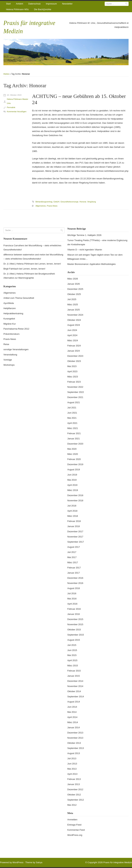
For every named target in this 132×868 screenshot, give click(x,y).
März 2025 (73, 305)
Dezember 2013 (75, 733)
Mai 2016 (72, 599)
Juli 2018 (72, 506)
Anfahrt (19, 4)
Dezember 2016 (75, 578)
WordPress (18, 862)
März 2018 (73, 516)
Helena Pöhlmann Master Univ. (18, 101)
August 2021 (74, 402)
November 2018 (75, 501)
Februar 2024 (74, 346)
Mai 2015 (72, 655)
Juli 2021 (72, 408)
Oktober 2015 (74, 630)
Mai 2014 (72, 712)
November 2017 (75, 537)
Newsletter (67, 4)
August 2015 (74, 640)
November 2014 (75, 686)
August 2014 (74, 702)
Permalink (11, 107)
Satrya (39, 862)
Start (8, 4)
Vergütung (91, 202)
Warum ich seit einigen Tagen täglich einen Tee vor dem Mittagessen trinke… (95, 257)
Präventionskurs (11, 334)
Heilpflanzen (10, 308)
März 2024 (73, 340)
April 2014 (72, 717)
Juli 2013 (72, 758)
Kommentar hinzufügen (17, 112)
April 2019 (72, 485)
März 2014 (73, 722)
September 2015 (76, 635)
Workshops (9, 365)
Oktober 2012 (74, 795)
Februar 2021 (74, 433)
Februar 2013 (74, 779)
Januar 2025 (74, 310)
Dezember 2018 (75, 495)
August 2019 (74, 470)
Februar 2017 (74, 568)
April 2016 (72, 604)
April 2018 (72, 511)
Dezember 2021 (75, 397)
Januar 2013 (74, 784)
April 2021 (72, 423)
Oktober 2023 (74, 361)
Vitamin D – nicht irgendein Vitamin (85, 250)
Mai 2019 (72, 480)
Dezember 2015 (75, 619)
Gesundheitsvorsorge (69, 202)
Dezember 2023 (75, 356)
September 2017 (76, 542)
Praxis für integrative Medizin (118, 862)
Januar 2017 (74, 573)
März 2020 (73, 454)
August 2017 (74, 547)
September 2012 (76, 800)
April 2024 (72, 335)
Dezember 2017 (75, 531)
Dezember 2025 (75, 289)
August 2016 (74, 588)
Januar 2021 (74, 439)
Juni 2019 (72, 475)
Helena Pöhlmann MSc (17, 9)
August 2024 (74, 325)
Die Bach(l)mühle (43, 9)
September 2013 (76, 748)
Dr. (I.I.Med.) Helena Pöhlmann (19, 264)
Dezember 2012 (75, 789)
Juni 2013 (72, 764)
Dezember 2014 (75, 681)
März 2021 (73, 428)
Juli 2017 (72, 552)
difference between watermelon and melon (24, 255)
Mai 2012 (72, 805)
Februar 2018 (74, 521)
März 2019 (73, 490)
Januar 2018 (74, 526)
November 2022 (75, 387)
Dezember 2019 (75, 464)
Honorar (83, 202)
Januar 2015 (74, 676)
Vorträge (8, 360)
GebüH (56, 202)
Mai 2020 (72, 449)
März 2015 (73, 666)
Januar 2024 (74, 351)
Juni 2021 (72, 413)
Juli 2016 (72, 593)
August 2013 (74, 753)
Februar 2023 (74, 382)
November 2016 (75, 583)
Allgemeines (41, 206)
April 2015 (72, 660)
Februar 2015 (74, 671)
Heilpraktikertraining (13, 313)
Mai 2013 (72, 769)
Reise (6, 344)
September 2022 (76, 392)
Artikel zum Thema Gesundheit (19, 298)
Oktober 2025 (74, 294)
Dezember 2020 (75, 444)
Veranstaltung (10, 355)
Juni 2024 (72, 330)
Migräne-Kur (10, 324)
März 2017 (73, 562)
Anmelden (72, 820)
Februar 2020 (74, 459)
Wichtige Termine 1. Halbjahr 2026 (84, 235)
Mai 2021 (72, 418)
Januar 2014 (74, 727)
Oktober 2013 (74, 743)
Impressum (51, 4)
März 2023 (73, 377)
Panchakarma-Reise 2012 (16, 329)
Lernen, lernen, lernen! (50, 264)
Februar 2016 (74, 609)
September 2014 (76, 697)
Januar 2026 (74, 284)
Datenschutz (34, 4)
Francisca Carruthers (14, 245)
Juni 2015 (72, 650)
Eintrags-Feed (74, 825)
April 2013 (72, 774)
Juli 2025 (72, 299)
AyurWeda (9, 303)
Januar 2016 (74, 614)
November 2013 (75, 738)
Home (6, 74)
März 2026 (73, 279)
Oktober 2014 (74, 691)
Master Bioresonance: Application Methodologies (92, 264)
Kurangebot (9, 319)
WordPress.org (75, 835)
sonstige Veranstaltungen (16, 349)
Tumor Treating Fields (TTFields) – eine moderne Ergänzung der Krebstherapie (97, 242)
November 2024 (75, 315)
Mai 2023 (72, 366)
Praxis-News (52, 206)
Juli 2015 (72, 645)
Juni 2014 (72, 707)
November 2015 (75, 624)
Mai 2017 (72, 557)
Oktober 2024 (74, 320)
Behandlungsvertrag (44, 202)
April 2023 (72, 371)
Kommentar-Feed (76, 830)
